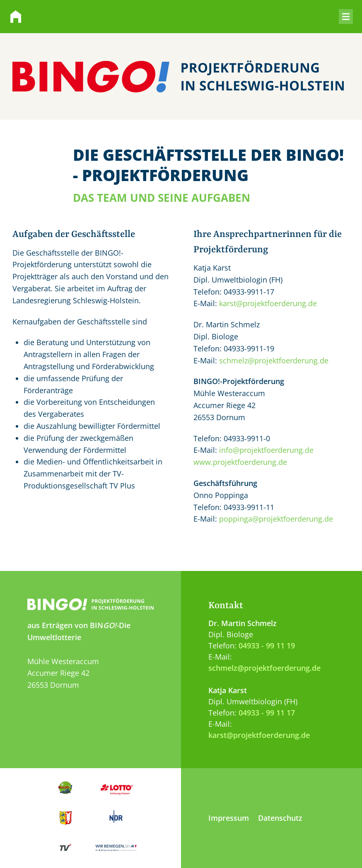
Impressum (229, 818)
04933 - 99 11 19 (267, 646)
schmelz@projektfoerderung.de (274, 360)
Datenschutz (280, 818)
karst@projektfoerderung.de (268, 303)
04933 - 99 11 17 (267, 713)
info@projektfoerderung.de (266, 450)
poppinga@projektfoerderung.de (276, 519)
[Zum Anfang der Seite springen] (181, 556)
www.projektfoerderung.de (240, 462)
